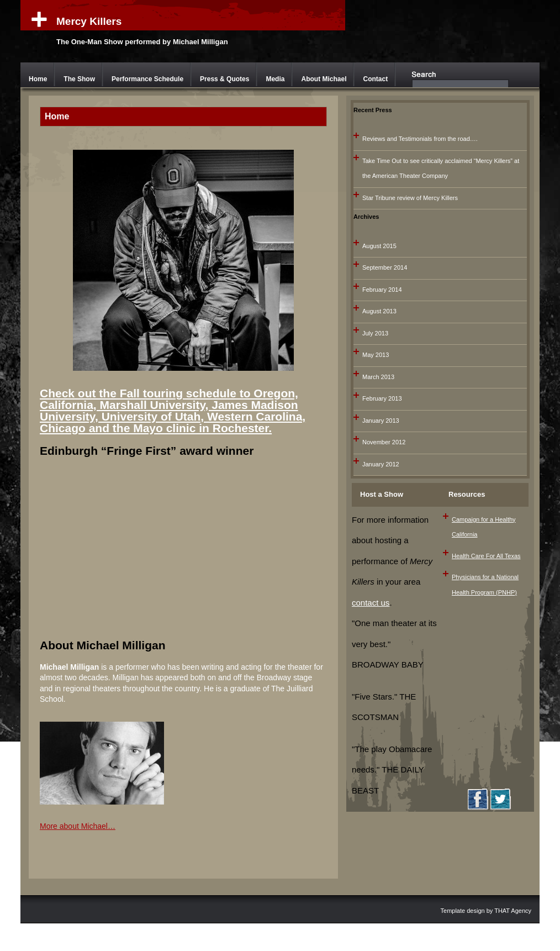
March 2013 (378, 377)
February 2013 (382, 398)
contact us (371, 603)
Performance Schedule (147, 79)
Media (275, 79)
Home (38, 79)
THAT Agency (513, 911)
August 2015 (379, 246)
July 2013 (375, 333)
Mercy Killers (89, 21)
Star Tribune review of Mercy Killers (410, 198)
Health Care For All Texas (486, 556)
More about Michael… (78, 826)
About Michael (324, 79)
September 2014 (385, 267)
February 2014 (382, 290)
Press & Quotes (224, 79)
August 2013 (379, 311)
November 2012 (384, 442)
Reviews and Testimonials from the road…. (420, 139)
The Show (79, 79)
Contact (375, 79)
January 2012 (381, 464)
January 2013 (381, 421)
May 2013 (376, 355)
